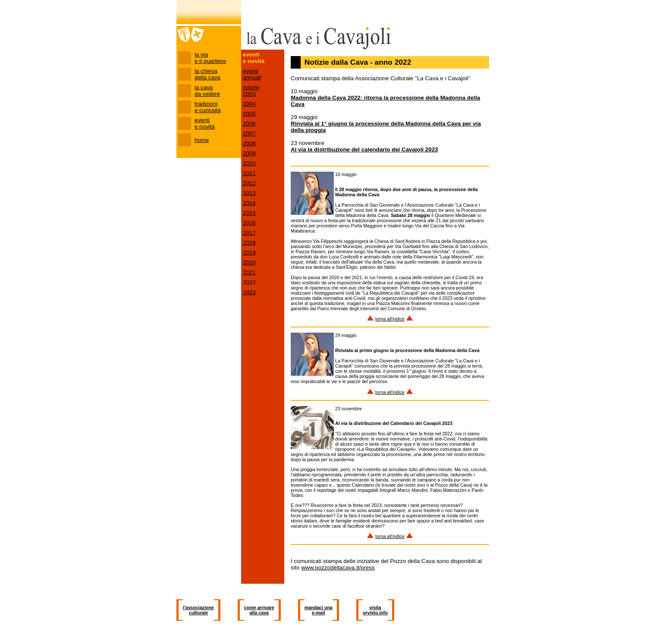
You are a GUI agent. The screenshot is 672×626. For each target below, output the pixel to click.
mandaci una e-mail (319, 610)
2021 (249, 272)
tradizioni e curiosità (208, 107)
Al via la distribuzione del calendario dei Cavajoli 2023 (364, 149)
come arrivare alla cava (259, 610)
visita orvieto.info (375, 610)
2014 (249, 203)
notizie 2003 (251, 91)
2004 (249, 104)
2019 (249, 253)
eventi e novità (205, 123)
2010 (249, 163)
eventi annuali (252, 74)
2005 (249, 114)
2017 (249, 233)
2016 (249, 223)
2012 (249, 183)
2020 (249, 263)
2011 (249, 173)
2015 (249, 213)
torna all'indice (390, 319)
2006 (249, 124)
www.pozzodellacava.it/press (338, 568)
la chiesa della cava (207, 74)
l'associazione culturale (198, 610)
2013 (249, 193)
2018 (249, 243)
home (202, 140)
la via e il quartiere (210, 58)
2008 (249, 143)
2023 (249, 292)
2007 (249, 134)
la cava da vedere (207, 91)
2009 (249, 153)
